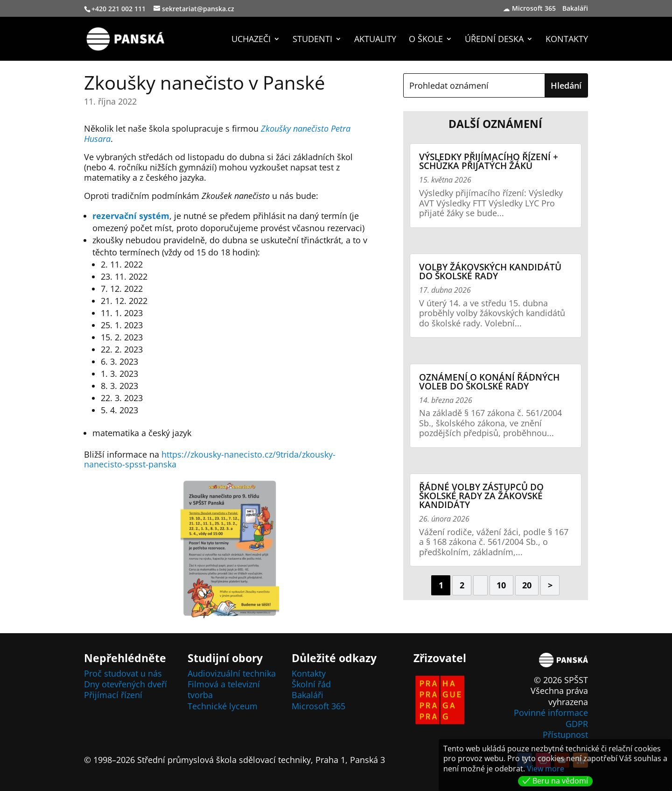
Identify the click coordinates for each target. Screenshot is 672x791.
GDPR (577, 724)
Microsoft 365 (534, 9)
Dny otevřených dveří (126, 684)
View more (546, 769)
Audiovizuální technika (232, 673)
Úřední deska (494, 40)
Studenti (312, 40)
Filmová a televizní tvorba (224, 689)
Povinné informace (551, 713)
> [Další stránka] (550, 585)
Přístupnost (565, 734)
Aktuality (375, 40)
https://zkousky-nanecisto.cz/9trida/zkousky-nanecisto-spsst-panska (210, 459)
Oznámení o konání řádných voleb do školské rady (489, 382)
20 (527, 585)
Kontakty (567, 40)
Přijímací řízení (113, 695)
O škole (426, 40)
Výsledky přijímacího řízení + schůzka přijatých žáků (489, 161)
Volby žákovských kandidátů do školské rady (490, 272)
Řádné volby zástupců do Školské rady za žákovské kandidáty (481, 496)
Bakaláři (576, 9)
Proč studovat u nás (123, 673)
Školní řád (311, 684)
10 (501, 585)
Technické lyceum (223, 706)
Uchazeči (251, 40)
